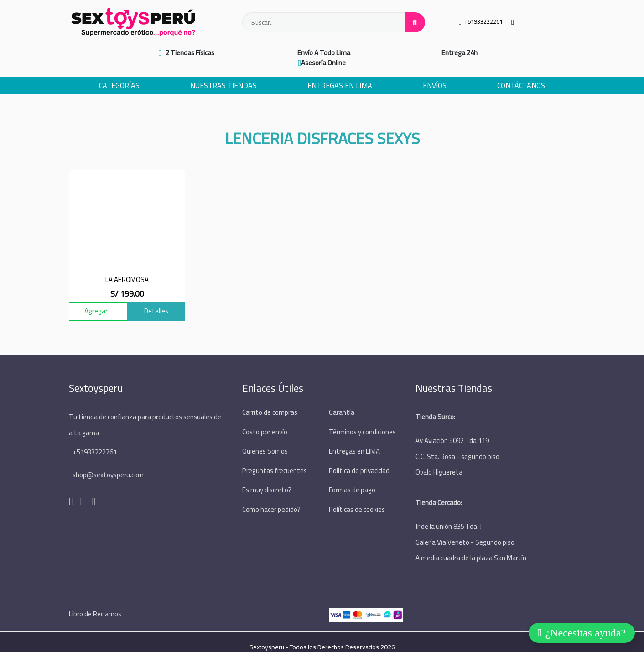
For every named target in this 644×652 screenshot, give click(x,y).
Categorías (119, 75)
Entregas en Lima (340, 75)
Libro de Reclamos (95, 604)
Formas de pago (352, 479)
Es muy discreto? (267, 479)
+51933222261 (95, 441)
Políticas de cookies (357, 498)
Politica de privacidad (359, 460)
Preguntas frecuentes (275, 460)
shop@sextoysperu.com (108, 464)
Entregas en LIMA (354, 441)
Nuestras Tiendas (223, 75)
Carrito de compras (270, 402)
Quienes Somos (265, 441)
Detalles (156, 301)
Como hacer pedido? (271, 498)
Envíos (435, 75)
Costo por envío (265, 421)
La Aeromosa (127, 269)
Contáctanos (521, 75)
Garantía (342, 402)
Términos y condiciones (362, 421)
